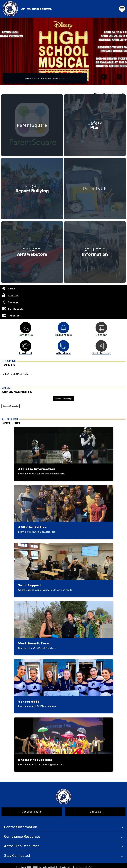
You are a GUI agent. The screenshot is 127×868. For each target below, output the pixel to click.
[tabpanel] (63, 51)
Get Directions (32, 812)
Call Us (95, 812)
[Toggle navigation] (122, 9)
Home (12, 289)
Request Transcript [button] (64, 399)
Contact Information (21, 827)
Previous (104, 77)
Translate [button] (15, 316)
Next (119, 77)
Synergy (13, 302)
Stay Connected (17, 856)
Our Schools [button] (16, 309)
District (13, 296)
